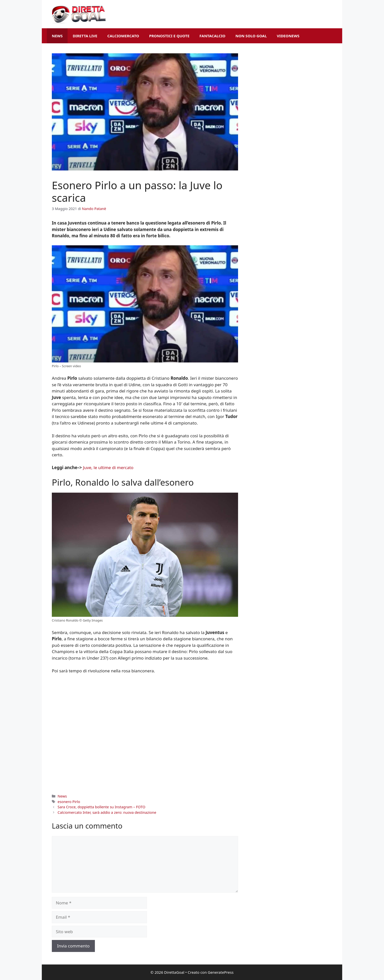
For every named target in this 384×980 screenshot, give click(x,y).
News (57, 36)
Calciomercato (123, 36)
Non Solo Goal (251, 36)
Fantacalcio (213, 36)
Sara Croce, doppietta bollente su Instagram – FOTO (101, 807)
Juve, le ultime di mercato (108, 467)
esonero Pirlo (69, 802)
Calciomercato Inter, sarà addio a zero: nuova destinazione (107, 812)
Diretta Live (85, 36)
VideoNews (288, 36)
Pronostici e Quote (169, 36)
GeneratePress (221, 972)
